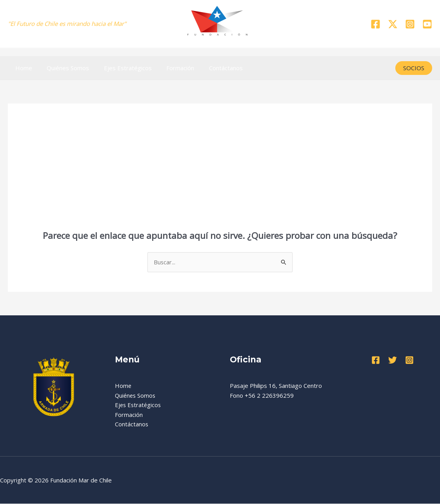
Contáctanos (213, 68)
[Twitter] (393, 24)
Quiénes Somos (64, 68)
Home (22, 68)
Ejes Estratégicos (120, 68)
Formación (170, 68)
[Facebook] (375, 24)
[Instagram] (410, 24)
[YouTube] (427, 24)
